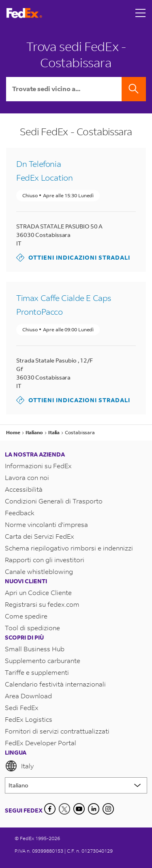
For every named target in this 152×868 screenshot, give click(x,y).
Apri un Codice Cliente (38, 592)
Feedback (20, 513)
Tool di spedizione (32, 628)
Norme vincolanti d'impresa (46, 524)
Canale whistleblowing (39, 571)
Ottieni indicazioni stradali (73, 258)
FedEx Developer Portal (41, 743)
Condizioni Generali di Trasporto (54, 501)
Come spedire (26, 616)
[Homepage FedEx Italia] (24, 13)
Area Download (28, 696)
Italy (19, 766)
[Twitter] (64, 809)
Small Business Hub (35, 649)
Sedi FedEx (22, 707)
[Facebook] (50, 809)
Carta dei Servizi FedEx (40, 536)
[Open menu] (141, 13)
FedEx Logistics (29, 719)
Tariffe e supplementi (37, 672)
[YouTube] (79, 809)
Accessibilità (24, 489)
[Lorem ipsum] (76, 785)
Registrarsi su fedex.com (42, 604)
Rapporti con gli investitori (45, 560)
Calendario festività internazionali (55, 684)
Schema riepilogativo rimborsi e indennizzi (69, 548)
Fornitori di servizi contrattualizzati (57, 731)
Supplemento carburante (43, 660)
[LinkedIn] (94, 809)
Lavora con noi (27, 477)
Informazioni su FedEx (38, 466)
